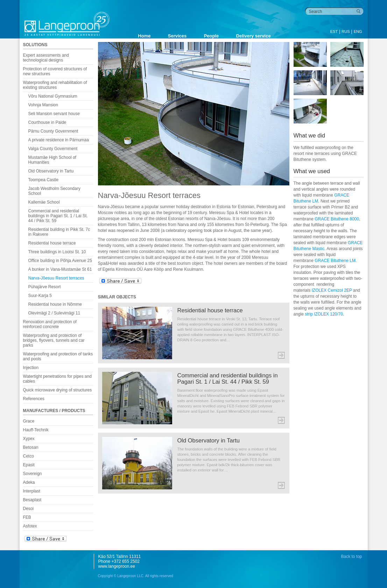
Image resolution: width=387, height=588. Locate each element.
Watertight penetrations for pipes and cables (57, 379)
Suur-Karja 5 (40, 296)
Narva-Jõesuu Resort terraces (56, 278)
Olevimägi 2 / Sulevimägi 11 (54, 313)
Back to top (351, 557)
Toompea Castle (44, 180)
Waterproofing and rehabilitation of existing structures (55, 85)
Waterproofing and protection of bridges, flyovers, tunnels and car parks (54, 340)
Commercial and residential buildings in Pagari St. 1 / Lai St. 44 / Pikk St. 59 (58, 216)
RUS (346, 31)
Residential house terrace (52, 243)
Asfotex (30, 526)
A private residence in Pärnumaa (59, 140)
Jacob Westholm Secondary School (54, 191)
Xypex (29, 439)
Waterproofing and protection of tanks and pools (58, 356)
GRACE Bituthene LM (335, 261)
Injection (31, 368)
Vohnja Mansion (43, 105)
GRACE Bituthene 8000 (337, 219)
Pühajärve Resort (45, 287)
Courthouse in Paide (47, 122)
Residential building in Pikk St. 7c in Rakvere (59, 232)
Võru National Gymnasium (53, 96)
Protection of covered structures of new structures (55, 71)
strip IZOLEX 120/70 (324, 314)
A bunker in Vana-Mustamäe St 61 (60, 269)
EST (334, 31)
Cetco (29, 456)
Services (177, 36)
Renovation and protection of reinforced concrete (50, 324)
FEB (27, 517)
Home (144, 36)
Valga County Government (53, 149)
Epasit (29, 465)
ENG (358, 31)
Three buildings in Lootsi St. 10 (57, 252)
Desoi (29, 509)
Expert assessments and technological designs (46, 58)
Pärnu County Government (53, 131)
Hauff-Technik (36, 430)
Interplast (32, 491)
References (34, 399)
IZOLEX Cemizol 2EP (332, 290)
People (212, 36)
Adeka (29, 482)
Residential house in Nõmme (55, 304)
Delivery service (254, 36)
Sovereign (33, 474)
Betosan (31, 447)
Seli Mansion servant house (54, 114)
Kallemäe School (44, 202)
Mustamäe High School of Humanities (52, 160)
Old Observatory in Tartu (51, 171)
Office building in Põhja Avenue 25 (60, 261)
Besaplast (32, 500)
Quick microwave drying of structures (58, 390)
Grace (29, 421)
